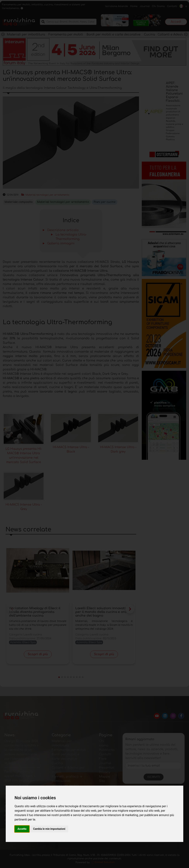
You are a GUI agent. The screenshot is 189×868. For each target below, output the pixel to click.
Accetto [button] (22, 829)
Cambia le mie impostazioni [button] (49, 829)
